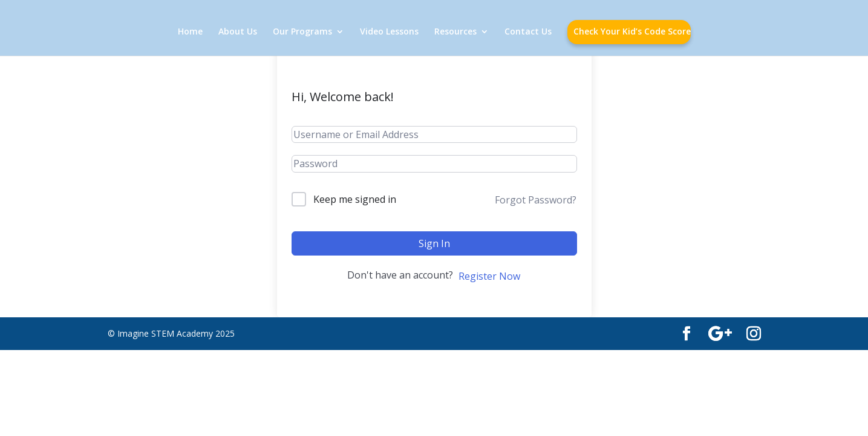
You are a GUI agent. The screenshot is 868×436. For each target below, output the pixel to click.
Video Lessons (389, 32)
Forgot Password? (536, 200)
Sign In (434, 243)
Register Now (489, 276)
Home (190, 32)
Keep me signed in (355, 199)
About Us (238, 32)
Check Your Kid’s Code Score (632, 32)
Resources (455, 32)
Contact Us (528, 32)
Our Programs (302, 32)
